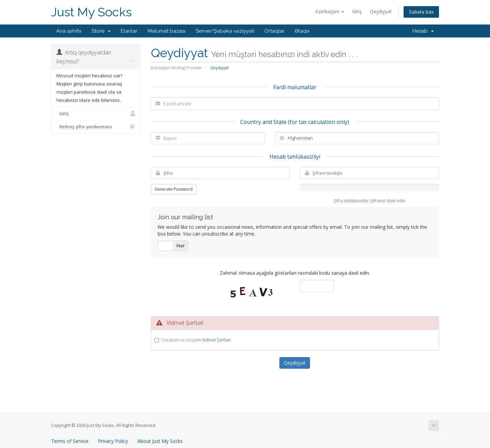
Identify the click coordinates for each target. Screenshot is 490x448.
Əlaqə (302, 31)
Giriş (357, 11)
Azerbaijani (330, 11)
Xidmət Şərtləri (216, 340)
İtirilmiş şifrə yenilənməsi (96, 127)
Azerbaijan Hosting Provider (177, 68)
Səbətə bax (421, 12)
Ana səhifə (69, 31)
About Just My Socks (160, 441)
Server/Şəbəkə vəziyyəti (225, 31)
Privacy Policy (113, 441)
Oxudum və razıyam (196, 340)
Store (101, 31)
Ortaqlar (274, 31)
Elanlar (129, 31)
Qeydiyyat (381, 11)
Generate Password (174, 189)
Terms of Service (70, 441)
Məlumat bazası (167, 31)
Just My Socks (91, 12)
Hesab (423, 31)
